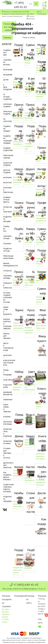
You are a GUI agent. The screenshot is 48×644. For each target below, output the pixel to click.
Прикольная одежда (5, 157)
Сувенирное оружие (5, 237)
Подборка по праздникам (5, 499)
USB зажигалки (30, 445)
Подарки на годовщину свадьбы (5, 140)
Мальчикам (17, 82)
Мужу (38, 48)
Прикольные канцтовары (5, 257)
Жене (38, 68)
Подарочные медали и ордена (41, 299)
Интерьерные (5, 178)
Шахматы (40, 401)
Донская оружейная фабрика (40, 242)
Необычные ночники (5, 442)
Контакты (31, 19)
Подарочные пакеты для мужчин (18, 570)
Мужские (16, 115)
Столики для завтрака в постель (5, 453)
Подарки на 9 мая (5, 53)
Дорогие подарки (5, 171)
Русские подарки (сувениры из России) (5, 298)
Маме (38, 65)
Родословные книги (5, 386)
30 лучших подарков (5, 97)
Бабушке (39, 70)
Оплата (32, 16)
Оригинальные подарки (5, 105)
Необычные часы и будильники (5, 433)
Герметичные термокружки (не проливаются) (19, 328)
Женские (16, 113)
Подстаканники (5, 380)
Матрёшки (28, 328)
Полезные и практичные (5, 190)
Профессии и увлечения (5, 209)
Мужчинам (5, 70)
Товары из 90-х (5, 229)
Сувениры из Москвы (5, 62)
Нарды (39, 406)
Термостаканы (18, 323)
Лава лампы (18, 506)
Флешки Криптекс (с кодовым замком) (5, 324)
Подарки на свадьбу (5, 129)
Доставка (30, 14)
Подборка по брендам (5, 219)
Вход (39, 12)
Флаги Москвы (42, 326)
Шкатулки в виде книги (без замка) (40, 456)
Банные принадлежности (5, 265)
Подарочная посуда (5, 250)
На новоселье (5, 120)
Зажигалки (5, 400)
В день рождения (5, 87)
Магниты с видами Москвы (28, 60)
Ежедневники (18, 280)
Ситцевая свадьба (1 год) (29, 146)
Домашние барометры (5, 393)
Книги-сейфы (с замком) (5, 408)
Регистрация (42, 14)
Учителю (39, 216)
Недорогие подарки (5, 164)
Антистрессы (5, 183)
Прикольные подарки (5, 113)
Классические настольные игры (5, 363)
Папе (38, 54)
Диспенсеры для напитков (5, 465)
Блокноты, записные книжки (17, 285)
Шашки (39, 404)
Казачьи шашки (42, 237)
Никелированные (31, 418)
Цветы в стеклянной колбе (5, 347)
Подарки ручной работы (5, 200)
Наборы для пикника (5, 336)
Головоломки (5, 271)
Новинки (7, 38)
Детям (5, 80)
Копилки (5, 417)
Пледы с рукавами (5, 373)
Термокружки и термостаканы (5, 286)
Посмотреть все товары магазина (9, 27)
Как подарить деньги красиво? (5, 476)
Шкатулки (5, 355)
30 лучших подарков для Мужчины (42, 94)
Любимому (40, 51)
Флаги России (41, 323)
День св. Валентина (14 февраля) (30, 565)
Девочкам (17, 85)
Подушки (5, 244)
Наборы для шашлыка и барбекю (18, 387)
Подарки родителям (5, 149)
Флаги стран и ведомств (5, 311)
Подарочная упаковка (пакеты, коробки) (5, 488)
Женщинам (5, 75)
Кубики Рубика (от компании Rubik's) (42, 278)
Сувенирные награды (5, 277)
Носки (38, 161)
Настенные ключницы (5, 423)
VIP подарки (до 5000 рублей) (29, 180)
